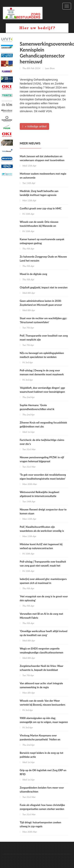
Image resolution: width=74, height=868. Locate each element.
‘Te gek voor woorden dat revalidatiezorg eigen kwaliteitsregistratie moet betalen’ (43, 477)
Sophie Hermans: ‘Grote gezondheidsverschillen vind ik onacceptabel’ (37, 409)
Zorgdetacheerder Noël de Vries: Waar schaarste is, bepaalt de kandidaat (41, 668)
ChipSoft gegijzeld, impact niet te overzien (44, 287)
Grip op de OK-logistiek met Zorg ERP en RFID (43, 772)
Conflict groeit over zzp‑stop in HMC (41, 208)
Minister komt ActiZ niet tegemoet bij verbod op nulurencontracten (41, 546)
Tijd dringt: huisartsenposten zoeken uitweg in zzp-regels (40, 824)
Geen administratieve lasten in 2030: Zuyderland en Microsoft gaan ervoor (41, 303)
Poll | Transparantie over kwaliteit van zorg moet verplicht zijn (44, 338)
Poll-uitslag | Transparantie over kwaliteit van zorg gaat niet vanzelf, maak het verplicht (43, 566)
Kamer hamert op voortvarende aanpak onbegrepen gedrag (42, 241)
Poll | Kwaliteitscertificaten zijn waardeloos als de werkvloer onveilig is (42, 529)
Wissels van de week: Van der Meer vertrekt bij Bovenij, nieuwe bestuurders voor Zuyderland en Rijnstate (43, 705)
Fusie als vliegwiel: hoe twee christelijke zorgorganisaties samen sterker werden (42, 807)
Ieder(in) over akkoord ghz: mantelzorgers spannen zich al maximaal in (43, 581)
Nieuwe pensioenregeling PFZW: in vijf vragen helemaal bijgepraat (42, 459)
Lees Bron (50, 68)
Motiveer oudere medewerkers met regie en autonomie (43, 176)
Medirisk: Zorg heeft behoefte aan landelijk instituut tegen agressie (39, 193)
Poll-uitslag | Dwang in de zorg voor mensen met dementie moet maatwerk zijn (42, 374)
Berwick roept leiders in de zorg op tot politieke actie (42, 755)
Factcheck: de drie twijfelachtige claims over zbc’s (42, 442)
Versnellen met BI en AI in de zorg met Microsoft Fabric (41, 616)
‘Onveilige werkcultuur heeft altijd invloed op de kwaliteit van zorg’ (44, 633)
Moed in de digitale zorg (33, 274)
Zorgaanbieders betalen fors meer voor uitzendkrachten (42, 790)
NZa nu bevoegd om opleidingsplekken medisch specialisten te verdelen (42, 355)
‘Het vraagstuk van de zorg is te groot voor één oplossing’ (44, 598)
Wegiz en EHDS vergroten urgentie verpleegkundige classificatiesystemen (42, 651)
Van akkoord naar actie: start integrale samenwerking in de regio (41, 685)
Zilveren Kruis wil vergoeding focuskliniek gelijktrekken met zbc (43, 425)
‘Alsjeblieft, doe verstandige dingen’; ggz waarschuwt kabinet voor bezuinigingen (42, 390)
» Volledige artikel (34, 126)
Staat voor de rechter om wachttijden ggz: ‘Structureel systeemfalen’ (43, 320)
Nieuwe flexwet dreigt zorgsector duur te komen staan (43, 511)
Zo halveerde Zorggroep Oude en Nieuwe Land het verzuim (43, 259)
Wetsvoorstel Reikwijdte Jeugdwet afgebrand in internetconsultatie (39, 494)
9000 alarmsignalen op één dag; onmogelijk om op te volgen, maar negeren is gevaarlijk (44, 722)
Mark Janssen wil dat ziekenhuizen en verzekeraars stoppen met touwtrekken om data (42, 160)
